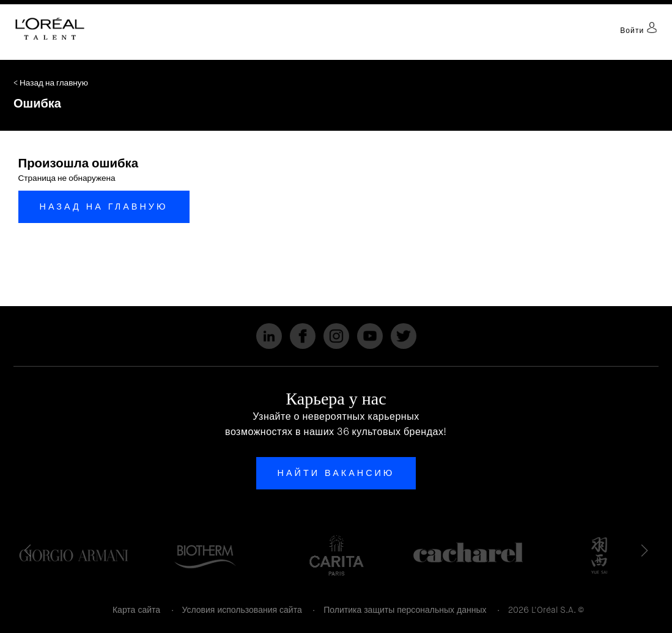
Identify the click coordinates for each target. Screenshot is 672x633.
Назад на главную (104, 207)
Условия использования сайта (242, 610)
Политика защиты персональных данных (405, 610)
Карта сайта (136, 610)
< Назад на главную (51, 83)
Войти (639, 31)
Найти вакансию (336, 473)
